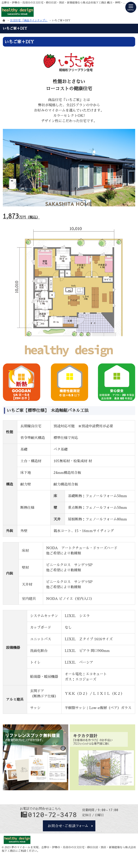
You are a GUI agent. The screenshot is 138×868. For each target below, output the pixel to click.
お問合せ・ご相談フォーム (69, 826)
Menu (131, 7)
